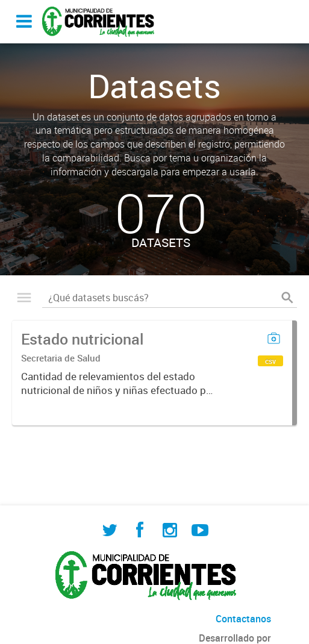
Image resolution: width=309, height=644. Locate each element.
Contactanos (243, 619)
